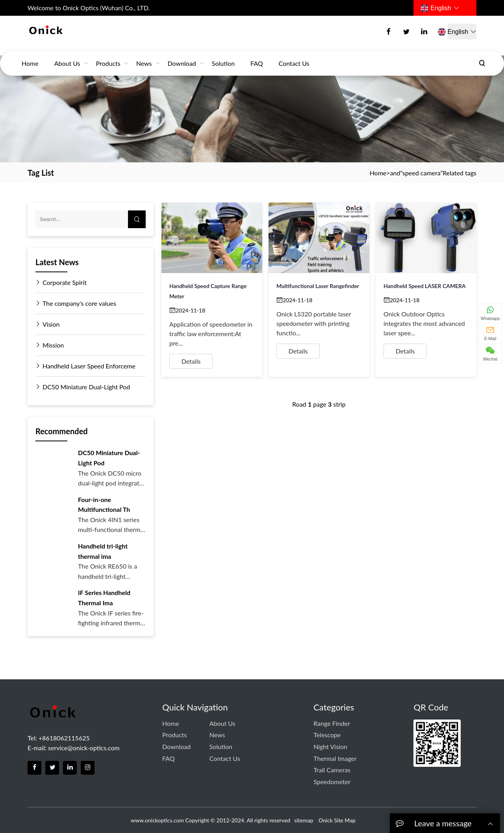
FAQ (257, 56)
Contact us (294, 56)
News (144, 56)
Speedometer (332, 782)
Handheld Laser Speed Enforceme (85, 366)
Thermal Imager (335, 758)
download (182, 56)
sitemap (304, 820)
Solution (223, 56)
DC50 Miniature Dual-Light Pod (83, 387)
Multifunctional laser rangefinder (318, 286)
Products (108, 56)
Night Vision (330, 747)
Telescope (327, 735)
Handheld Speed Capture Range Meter (208, 291)
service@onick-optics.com (84, 748)
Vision (47, 324)
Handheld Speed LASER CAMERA (425, 286)
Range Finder (332, 723)
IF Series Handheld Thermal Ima (104, 598)
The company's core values (76, 303)
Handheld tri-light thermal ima (103, 551)
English (440, 8)
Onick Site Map (337, 820)
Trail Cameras (332, 770)
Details (191, 361)
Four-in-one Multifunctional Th (104, 505)
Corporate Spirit (61, 283)
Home (30, 56)
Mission (50, 345)
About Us (67, 56)
